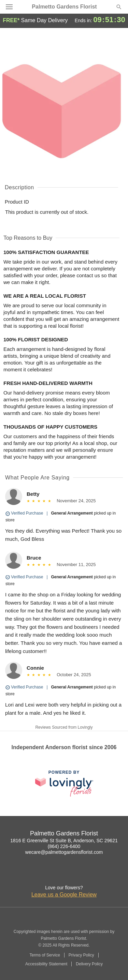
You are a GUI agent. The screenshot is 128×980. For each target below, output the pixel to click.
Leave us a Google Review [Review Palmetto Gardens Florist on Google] (64, 895)
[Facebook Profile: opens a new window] (49, 874)
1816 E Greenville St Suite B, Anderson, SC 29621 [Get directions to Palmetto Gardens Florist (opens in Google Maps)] (64, 841)
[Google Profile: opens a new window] (64, 874)
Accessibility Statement (46, 964)
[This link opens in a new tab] (64, 783)
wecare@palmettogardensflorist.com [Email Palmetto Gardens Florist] (64, 852)
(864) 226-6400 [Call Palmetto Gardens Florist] (64, 846)
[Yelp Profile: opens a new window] (79, 874)
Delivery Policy (89, 964)
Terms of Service (45, 955)
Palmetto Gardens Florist (64, 7)
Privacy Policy (81, 955)
